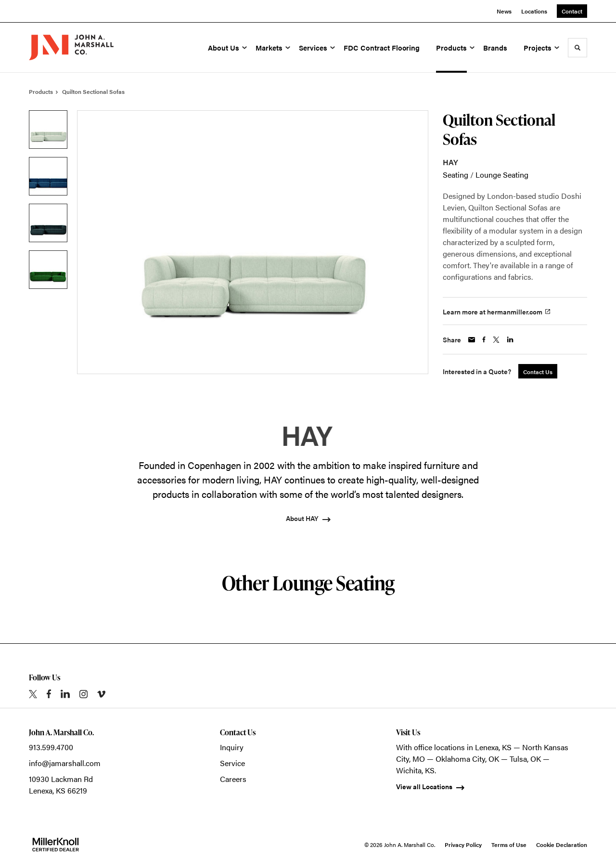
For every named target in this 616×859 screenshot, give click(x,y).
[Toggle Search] (577, 48)
